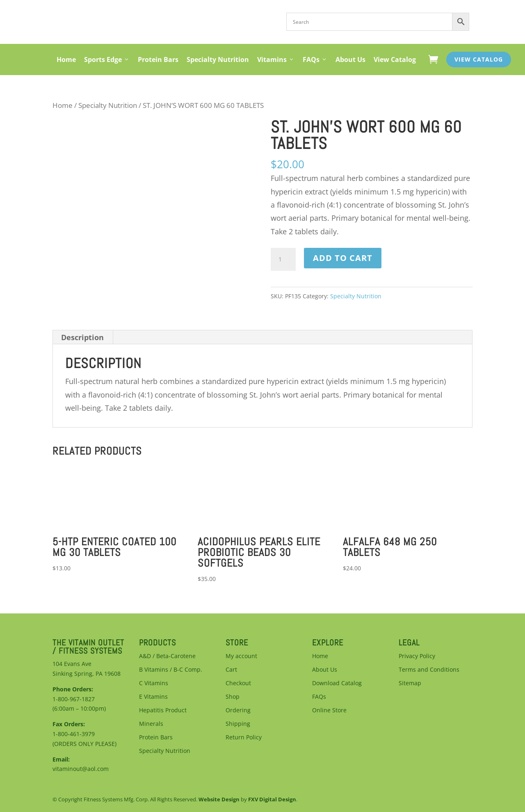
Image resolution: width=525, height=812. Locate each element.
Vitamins (276, 59)
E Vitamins (153, 696)
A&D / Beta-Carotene (167, 656)
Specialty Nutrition (218, 59)
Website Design (219, 799)
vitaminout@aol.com (81, 769)
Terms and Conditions (429, 669)
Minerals (151, 724)
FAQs (315, 59)
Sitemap (410, 683)
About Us (350, 59)
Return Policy (244, 737)
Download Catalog (337, 683)
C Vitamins (154, 683)
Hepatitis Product (163, 710)
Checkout (238, 683)
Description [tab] (82, 337)
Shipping (238, 724)
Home (66, 59)
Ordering (238, 710)
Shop (233, 696)
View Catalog (395, 59)
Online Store (329, 710)
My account (241, 656)
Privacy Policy (417, 656)
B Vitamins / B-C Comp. (171, 669)
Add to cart (343, 258)
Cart (231, 669)
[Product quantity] (283, 259)
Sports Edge (107, 59)
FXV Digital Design (272, 799)
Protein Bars (158, 59)
